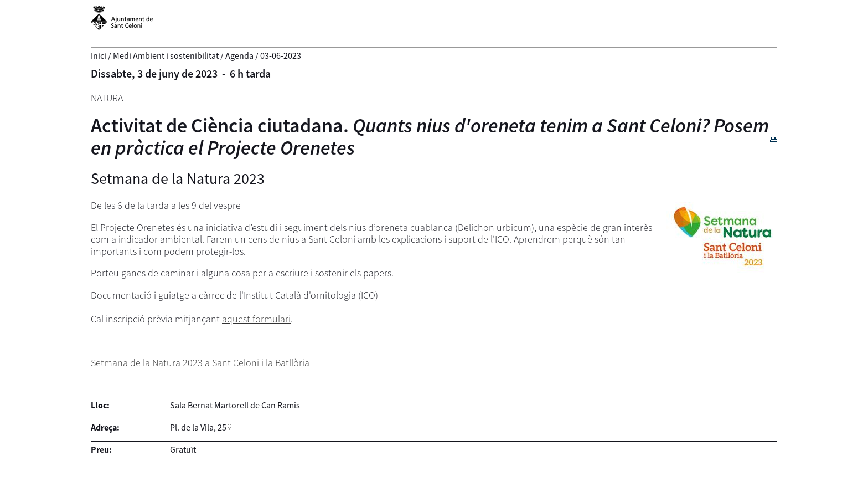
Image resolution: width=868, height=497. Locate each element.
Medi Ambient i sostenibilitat (166, 55)
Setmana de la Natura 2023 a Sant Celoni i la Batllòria (200, 363)
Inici (99, 55)
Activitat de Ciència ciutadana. (430, 137)
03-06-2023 (281, 55)
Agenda (239, 55)
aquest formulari (256, 319)
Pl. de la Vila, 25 (198, 427)
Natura (107, 98)
